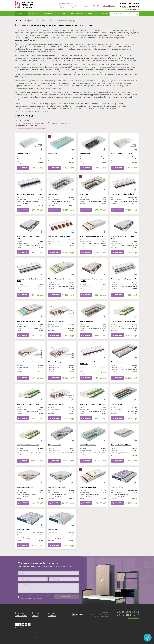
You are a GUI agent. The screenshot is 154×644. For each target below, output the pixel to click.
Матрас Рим (53, 536)
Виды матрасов (23, 120)
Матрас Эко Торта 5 (56, 411)
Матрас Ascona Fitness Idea (28, 451)
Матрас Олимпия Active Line (28, 328)
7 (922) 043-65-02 (128, 615)
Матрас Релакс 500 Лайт (121, 451)
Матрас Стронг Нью (88, 494)
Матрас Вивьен (86, 197)
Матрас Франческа (88, 448)
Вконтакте (79, 615)
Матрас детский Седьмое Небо (124, 282)
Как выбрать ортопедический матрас (32, 128)
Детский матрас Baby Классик (29, 201)
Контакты (52, 616)
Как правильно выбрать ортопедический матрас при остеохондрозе (44, 123)
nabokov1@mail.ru (109, 6)
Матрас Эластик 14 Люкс (27, 156)
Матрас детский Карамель (59, 239)
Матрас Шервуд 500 (57, 490)
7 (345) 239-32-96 (128, 612)
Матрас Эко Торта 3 (56, 365)
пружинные (63, 64)
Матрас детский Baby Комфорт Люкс (30, 283)
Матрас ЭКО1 (54, 160)
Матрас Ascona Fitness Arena (123, 328)
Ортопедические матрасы (27, 125)
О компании (20, 613)
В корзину (24, 170)
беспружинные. (75, 64)
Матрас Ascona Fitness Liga (28, 407)
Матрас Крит (117, 407)
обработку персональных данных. (33, 599)
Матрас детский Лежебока (122, 201)
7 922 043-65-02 (129, 6)
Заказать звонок (133, 9)
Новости (35, 616)
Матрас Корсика (86, 324)
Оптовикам (36, 613)
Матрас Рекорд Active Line (59, 285)
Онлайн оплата (21, 616)
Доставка (52, 613)
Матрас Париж (23, 532)
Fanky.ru (36, 637)
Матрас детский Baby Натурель (89, 369)
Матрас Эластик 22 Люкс (121, 156)
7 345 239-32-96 (129, 3)
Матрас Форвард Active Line (91, 243)
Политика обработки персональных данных (27, 628)
